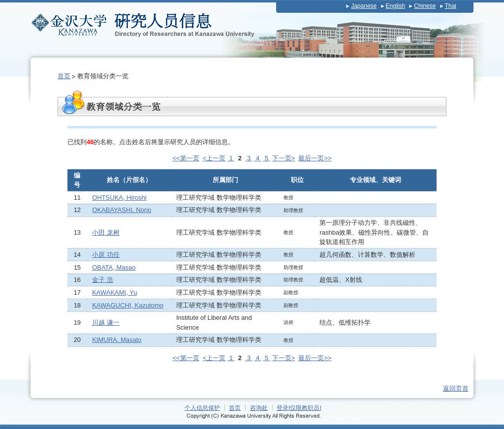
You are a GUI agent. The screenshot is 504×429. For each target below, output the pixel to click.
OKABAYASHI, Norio (122, 210)
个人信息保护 (202, 408)
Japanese (364, 6)
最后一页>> (315, 158)
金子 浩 (103, 280)
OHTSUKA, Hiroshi (119, 198)
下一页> (284, 158)
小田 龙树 (106, 232)
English (395, 6)
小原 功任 (106, 255)
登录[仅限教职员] (299, 408)
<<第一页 (186, 158)
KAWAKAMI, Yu (114, 292)
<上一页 (214, 158)
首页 (64, 76)
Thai (451, 6)
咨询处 (259, 408)
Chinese (425, 6)
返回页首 (456, 388)
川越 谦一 (106, 322)
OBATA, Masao (114, 267)
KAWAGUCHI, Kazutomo (128, 305)
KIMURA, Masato (117, 340)
